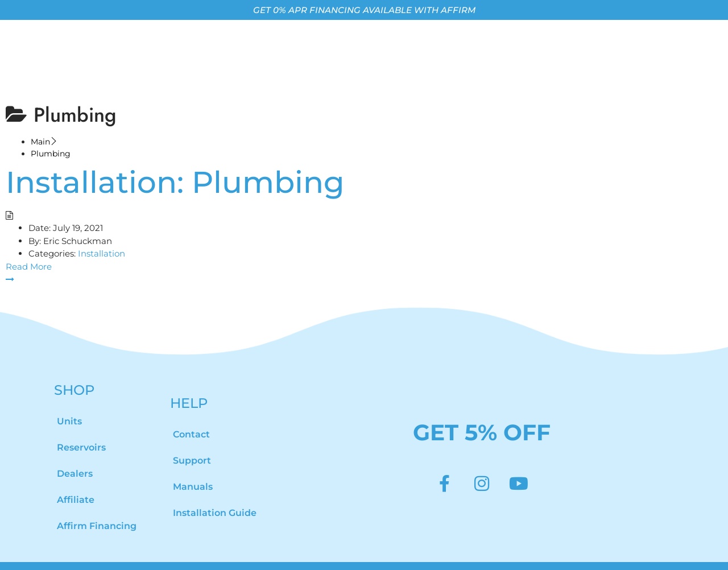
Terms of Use (465, 557)
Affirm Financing (97, 508)
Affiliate (76, 482)
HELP (189, 385)
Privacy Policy (585, 557)
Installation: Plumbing (175, 164)
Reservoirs (81, 429)
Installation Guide (215, 495)
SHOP (74, 372)
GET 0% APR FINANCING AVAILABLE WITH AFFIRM (364, 10)
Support (192, 442)
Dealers (75, 455)
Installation (102, 236)
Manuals (193, 468)
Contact (191, 416)
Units (69, 403)
